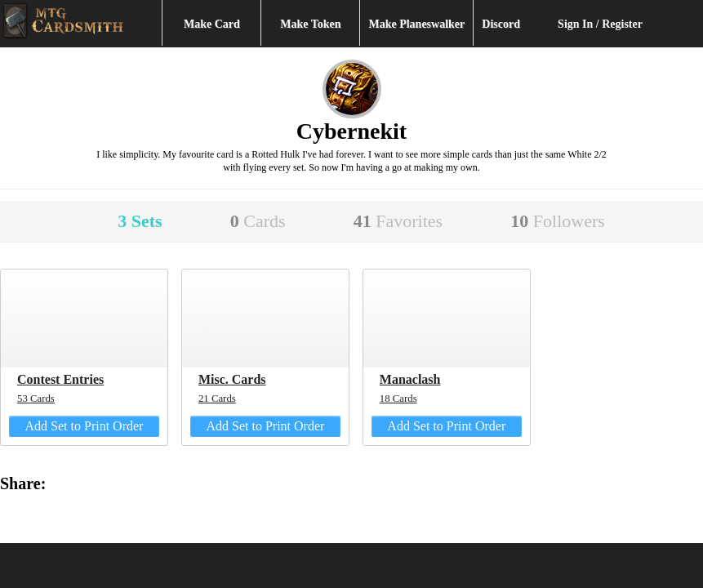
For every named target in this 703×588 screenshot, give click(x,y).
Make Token (310, 24)
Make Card (212, 24)
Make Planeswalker (416, 24)
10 (558, 221)
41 (398, 221)
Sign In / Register (600, 24)
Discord (501, 24)
